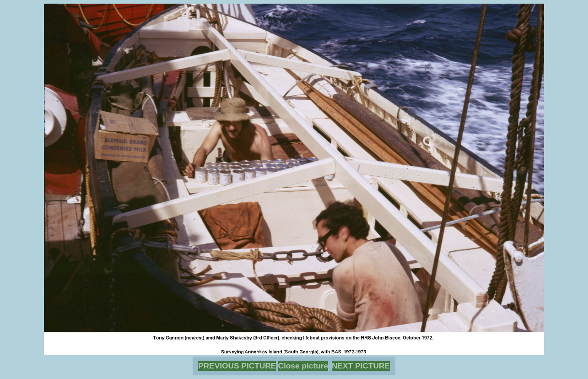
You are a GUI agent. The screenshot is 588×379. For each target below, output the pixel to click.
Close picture (303, 366)
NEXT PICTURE (361, 366)
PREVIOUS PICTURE (237, 366)
